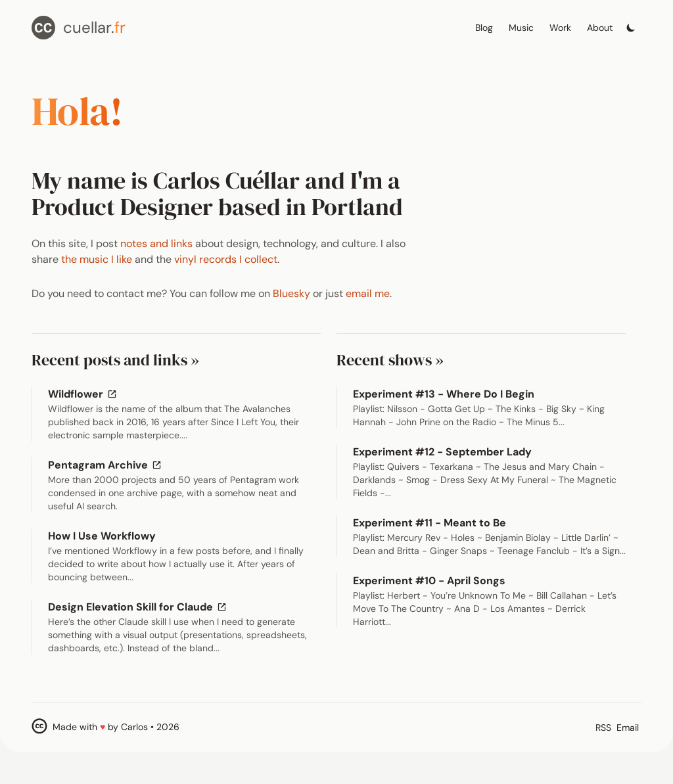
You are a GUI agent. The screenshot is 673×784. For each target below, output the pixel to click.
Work (560, 28)
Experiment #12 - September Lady (442, 452)
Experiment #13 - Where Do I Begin (444, 394)
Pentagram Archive (106, 465)
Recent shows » (390, 360)
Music (521, 28)
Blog (484, 28)
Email (628, 727)
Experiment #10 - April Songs (429, 581)
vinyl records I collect (226, 259)
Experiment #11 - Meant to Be (429, 523)
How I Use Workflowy (102, 536)
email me (368, 293)
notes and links (156, 243)
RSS (603, 727)
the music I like (97, 259)
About (600, 28)
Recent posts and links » (115, 360)
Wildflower (84, 394)
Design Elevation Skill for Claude (139, 607)
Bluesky (291, 293)
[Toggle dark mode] (631, 24)
